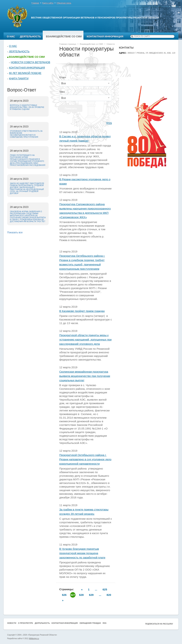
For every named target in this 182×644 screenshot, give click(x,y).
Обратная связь (64, 3)
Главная (35, 3)
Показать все (15, 232)
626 (64, 595)
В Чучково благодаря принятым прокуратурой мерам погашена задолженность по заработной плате (82, 553)
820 (109, 595)
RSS (109, 123)
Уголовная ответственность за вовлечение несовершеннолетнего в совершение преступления (26, 134)
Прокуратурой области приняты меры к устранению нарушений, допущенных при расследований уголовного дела (85, 340)
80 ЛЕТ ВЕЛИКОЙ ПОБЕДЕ (25, 73)
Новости (12, 623)
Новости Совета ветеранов (30, 62)
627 (73, 595)
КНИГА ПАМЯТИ (19, 78)
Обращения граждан (90, 623)
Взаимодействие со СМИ (64, 36)
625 (105, 589)
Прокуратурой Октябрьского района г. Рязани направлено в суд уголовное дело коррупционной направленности (85, 459)
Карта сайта (48, 3)
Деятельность (31, 36)
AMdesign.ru (34, 638)
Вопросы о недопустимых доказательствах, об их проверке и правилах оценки (27, 107)
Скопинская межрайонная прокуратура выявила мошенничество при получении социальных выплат (85, 376)
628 (81, 595)
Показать (71, 108)
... (96, 589)
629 (91, 595)
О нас (11, 36)
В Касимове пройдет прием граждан (82, 311)
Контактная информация (105, 36)
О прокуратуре (25, 623)
